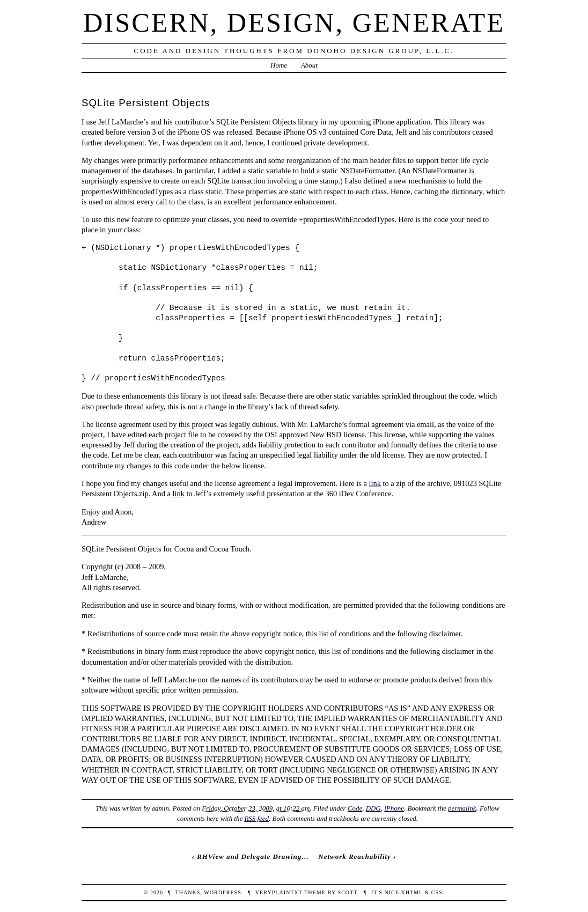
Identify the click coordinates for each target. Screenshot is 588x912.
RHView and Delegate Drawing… (253, 856)
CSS (437, 892)
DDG (373, 808)
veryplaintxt (279, 892)
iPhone (394, 808)
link (374, 483)
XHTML (411, 892)
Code (355, 808)
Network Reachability (355, 856)
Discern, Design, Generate (294, 23)
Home (279, 65)
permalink (462, 808)
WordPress (222, 892)
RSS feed (256, 818)
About (309, 65)
